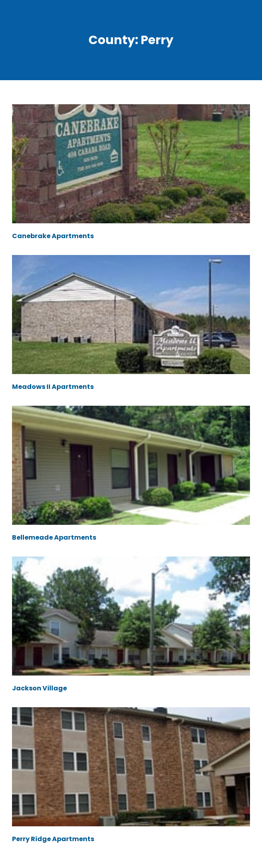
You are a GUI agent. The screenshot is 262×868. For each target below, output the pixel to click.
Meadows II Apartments (53, 387)
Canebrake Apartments (53, 236)
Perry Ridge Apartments (53, 839)
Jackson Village (39, 688)
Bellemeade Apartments (54, 537)
